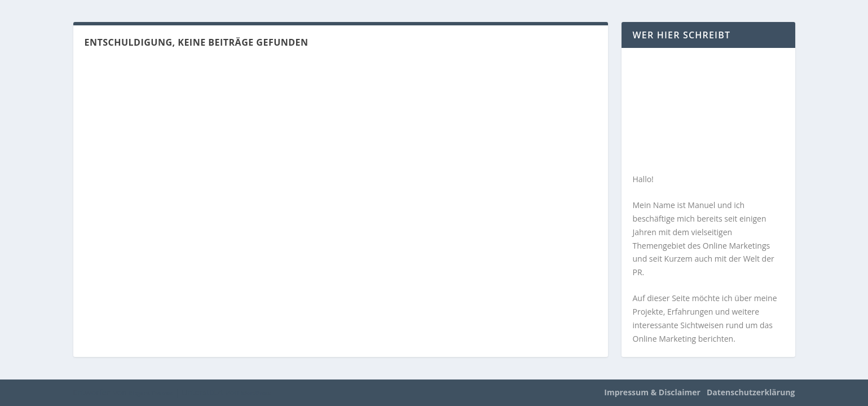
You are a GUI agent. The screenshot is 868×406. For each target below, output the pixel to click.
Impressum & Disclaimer (652, 392)
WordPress (256, 393)
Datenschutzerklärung (751, 392)
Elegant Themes (151, 393)
